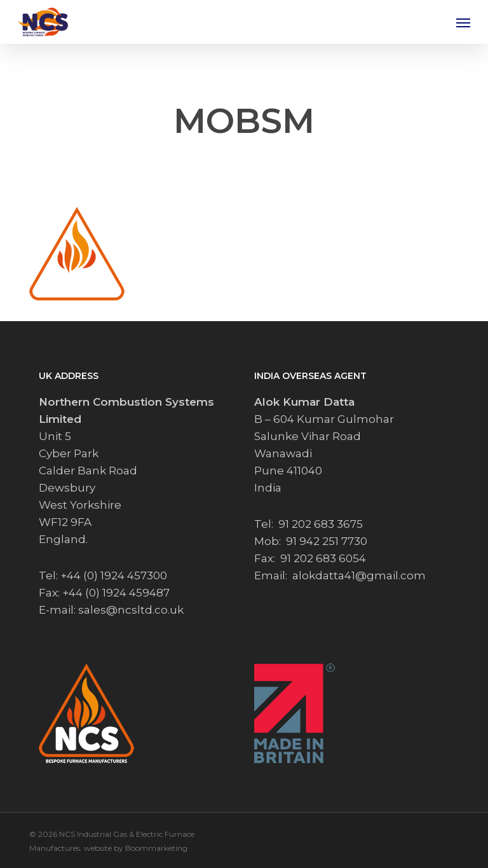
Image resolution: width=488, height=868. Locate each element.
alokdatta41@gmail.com (359, 575)
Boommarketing (156, 848)
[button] (463, 22)
